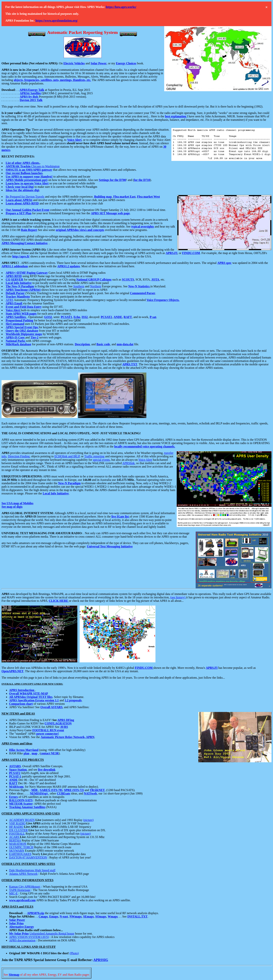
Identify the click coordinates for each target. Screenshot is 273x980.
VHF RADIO (17, 823)
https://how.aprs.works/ (121, 7)
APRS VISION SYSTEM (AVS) (29, 937)
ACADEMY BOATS (22, 820)
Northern (96, 286)
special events (101, 460)
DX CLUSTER (18, 830)
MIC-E (13, 893)
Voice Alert (145, 460)
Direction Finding (19, 456)
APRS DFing (66, 720)
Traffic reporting (94, 456)
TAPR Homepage (20, 890)
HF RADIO (16, 827)
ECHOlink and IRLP (67, 456)
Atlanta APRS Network (23, 874)
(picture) (88, 820)
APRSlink (128, 463)
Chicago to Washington (33, 166)
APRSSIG (101, 960)
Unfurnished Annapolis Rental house (52, 934)
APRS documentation (22, 940)
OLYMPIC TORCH (21, 847)
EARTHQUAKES (20, 854)
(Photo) (74, 953)
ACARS (15, 837)
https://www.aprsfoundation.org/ (57, 21)
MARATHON (18, 844)
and (88, 63)
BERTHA (15, 840)
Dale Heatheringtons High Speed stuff (32, 870)
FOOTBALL (17, 834)
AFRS (9, 300)
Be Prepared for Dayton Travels (25, 197)
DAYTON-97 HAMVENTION (28, 857)
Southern (79, 286)
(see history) (178, 597)
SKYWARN (17, 851)
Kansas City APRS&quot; (25, 887)
